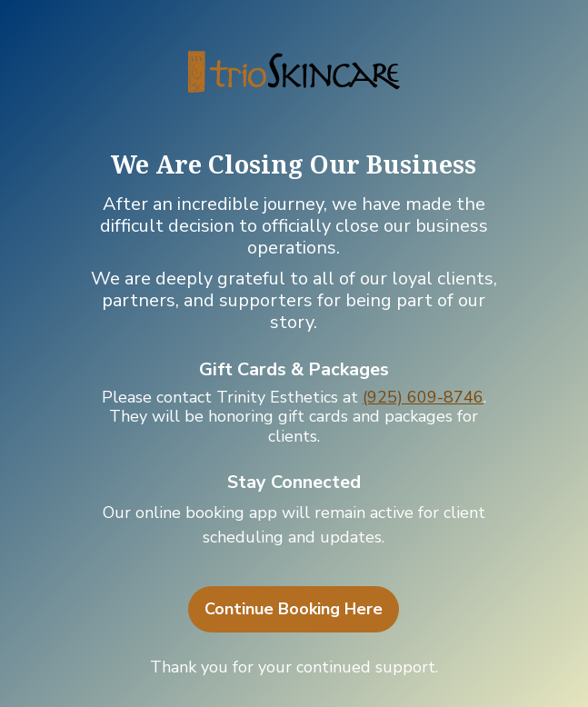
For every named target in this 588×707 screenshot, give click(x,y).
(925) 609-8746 (423, 397)
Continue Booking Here (294, 609)
